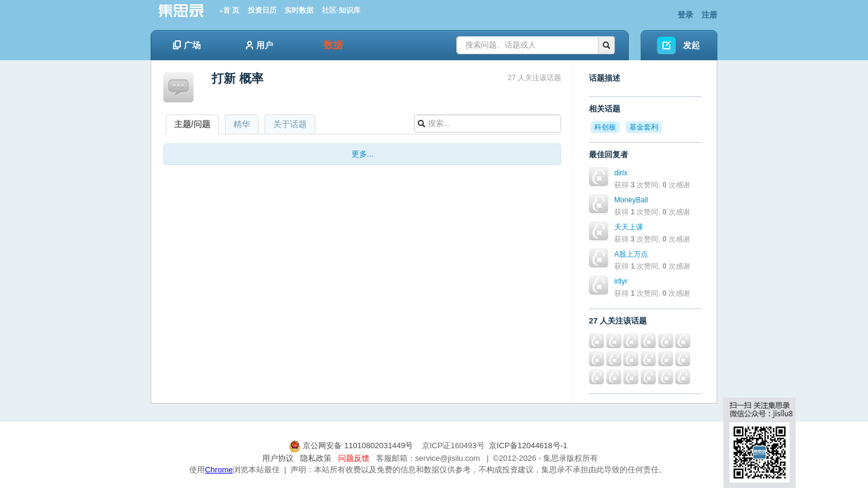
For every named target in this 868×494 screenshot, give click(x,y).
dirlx (621, 173)
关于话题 (290, 124)
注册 (709, 15)
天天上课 (629, 227)
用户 (259, 45)
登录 (685, 15)
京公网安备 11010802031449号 (352, 446)
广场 (187, 45)
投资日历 (262, 10)
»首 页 (229, 10)
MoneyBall (631, 200)
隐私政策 (316, 458)
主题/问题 (192, 124)
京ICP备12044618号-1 (528, 446)
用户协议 (278, 458)
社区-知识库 (341, 10)
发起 (691, 45)
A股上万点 (631, 254)
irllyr (621, 281)
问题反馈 (354, 458)
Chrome (219, 470)
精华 (242, 124)
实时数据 (299, 10)
